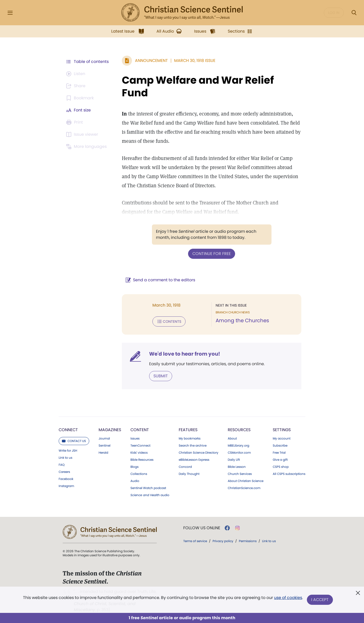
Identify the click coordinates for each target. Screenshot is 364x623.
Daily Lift (234, 460)
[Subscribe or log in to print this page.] (75, 122)
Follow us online (202, 528)
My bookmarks (190, 439)
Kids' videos (139, 453)
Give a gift (280, 460)
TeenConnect (140, 446)
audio (150, 495)
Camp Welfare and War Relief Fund (198, 86)
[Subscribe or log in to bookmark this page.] (81, 98)
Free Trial (279, 453)
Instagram (66, 486)
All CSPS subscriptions (289, 474)
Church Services (240, 474)
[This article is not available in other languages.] (87, 147)
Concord (185, 467)
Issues (135, 439)
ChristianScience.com (244, 488)
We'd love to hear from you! (185, 354)
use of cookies (288, 598)
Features (188, 430)
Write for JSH (68, 451)
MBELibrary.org (238, 446)
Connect (68, 430)
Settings (282, 430)
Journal (104, 439)
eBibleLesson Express (194, 460)
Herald (103, 453)
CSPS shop (281, 467)
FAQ (62, 465)
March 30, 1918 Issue (195, 61)
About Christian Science (246, 481)
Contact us (74, 441)
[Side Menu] (10, 13)
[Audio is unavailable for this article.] (76, 74)
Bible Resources (142, 460)
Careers (64, 472)
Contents (169, 321)
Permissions (248, 541)
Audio (135, 481)
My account (282, 439)
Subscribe (280, 446)
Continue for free (212, 254)
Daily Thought (189, 474)
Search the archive (193, 446)
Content (140, 430)
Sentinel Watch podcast (148, 488)
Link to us (65, 458)
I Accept (320, 600)
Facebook (66, 479)
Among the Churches (242, 320)
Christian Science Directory (199, 453)
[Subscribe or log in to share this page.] (77, 86)
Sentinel (105, 446)
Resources (239, 430)
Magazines (110, 430)
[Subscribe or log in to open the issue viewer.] (83, 134)
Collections (139, 474)
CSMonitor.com (239, 453)
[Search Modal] (354, 13)
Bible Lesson (237, 467)
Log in (334, 13)
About (232, 439)
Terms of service (195, 541)
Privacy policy (223, 541)
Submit (161, 376)
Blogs (134, 467)
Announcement (151, 61)
